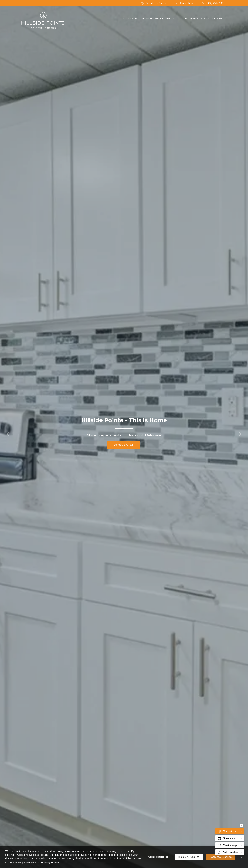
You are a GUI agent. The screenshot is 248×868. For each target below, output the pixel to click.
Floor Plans (128, 18)
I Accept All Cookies (221, 857)
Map (176, 18)
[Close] (241, 857)
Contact (219, 18)
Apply (205, 18)
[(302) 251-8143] (212, 3)
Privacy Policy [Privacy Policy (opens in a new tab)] (50, 862)
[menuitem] (128, 19)
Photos (146, 18)
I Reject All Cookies (189, 857)
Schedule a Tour (124, 445)
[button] (8, 434)
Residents (190, 18)
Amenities (163, 18)
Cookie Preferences (158, 857)
